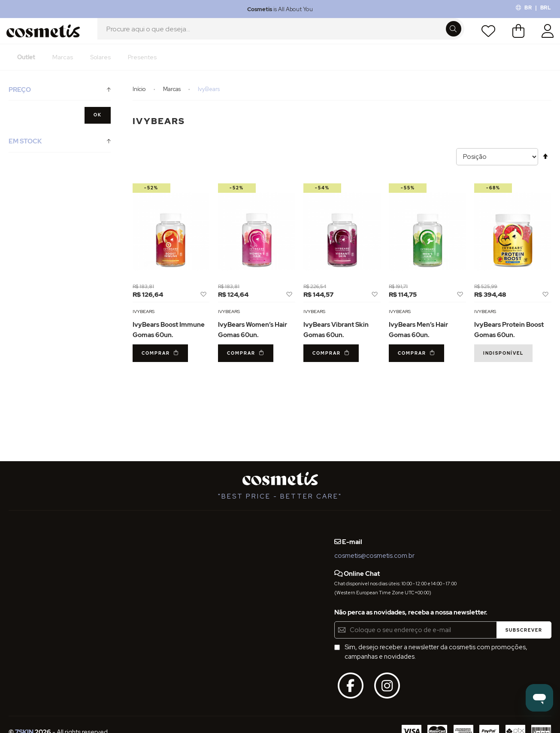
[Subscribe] (524, 630)
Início (140, 99)
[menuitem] (26, 67)
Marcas (173, 99)
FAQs (16, 549)
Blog (110, 533)
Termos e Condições (39, 564)
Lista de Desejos (486, 36)
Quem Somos (29, 533)
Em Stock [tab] (25, 151)
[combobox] (281, 36)
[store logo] (46, 36)
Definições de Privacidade (47, 580)
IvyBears (144, 321)
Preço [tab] (20, 99)
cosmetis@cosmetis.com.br (374, 556)
